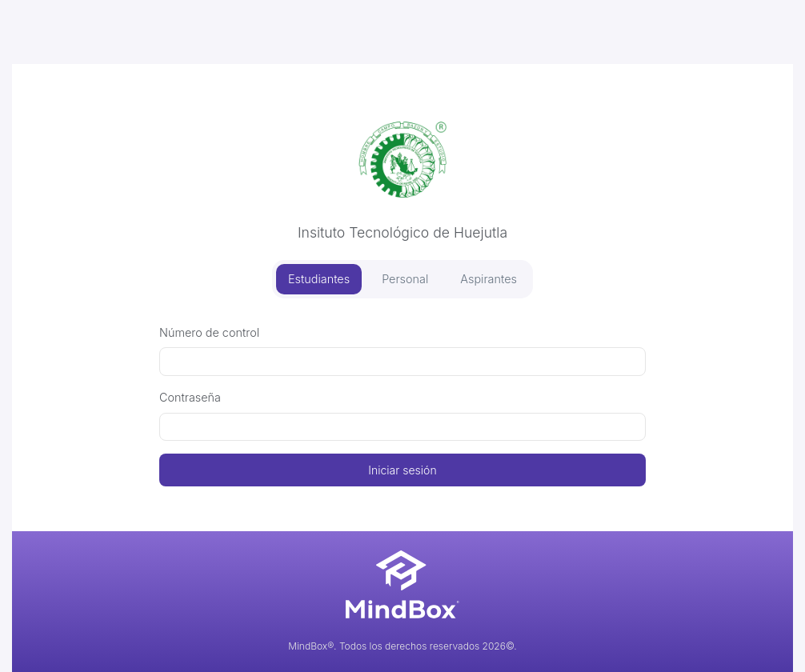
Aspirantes (489, 279)
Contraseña (190, 397)
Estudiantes (319, 279)
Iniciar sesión (402, 470)
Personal (405, 279)
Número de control (209, 332)
